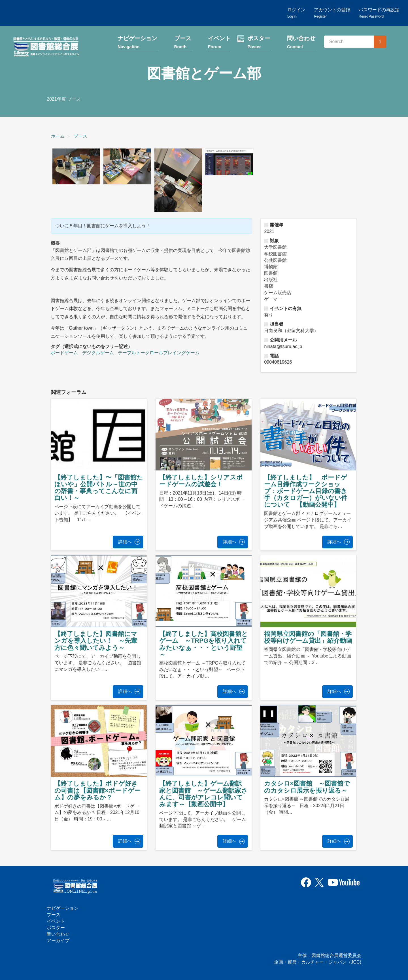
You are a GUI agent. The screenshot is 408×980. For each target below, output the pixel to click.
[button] (76, 167)
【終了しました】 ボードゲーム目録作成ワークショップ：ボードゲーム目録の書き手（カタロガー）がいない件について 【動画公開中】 (306, 491)
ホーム (58, 136)
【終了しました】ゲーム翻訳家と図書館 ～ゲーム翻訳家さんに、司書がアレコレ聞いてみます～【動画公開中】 (203, 794)
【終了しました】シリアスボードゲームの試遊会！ (201, 481)
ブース (183, 43)
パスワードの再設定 (379, 13)
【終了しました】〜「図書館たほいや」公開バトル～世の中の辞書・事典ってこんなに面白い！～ (99, 488)
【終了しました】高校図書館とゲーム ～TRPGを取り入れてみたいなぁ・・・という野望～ (204, 644)
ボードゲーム (64, 353)
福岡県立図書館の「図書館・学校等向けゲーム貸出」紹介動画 (308, 638)
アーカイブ (58, 941)
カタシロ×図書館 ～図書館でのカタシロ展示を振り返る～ (307, 787)
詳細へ (125, 542)
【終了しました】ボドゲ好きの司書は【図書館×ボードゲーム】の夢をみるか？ (97, 791)
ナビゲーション (137, 43)
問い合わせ (301, 43)
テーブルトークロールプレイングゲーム (159, 353)
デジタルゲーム (98, 353)
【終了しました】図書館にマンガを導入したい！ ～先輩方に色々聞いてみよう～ (96, 641)
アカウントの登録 (332, 13)
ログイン (296, 13)
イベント (219, 43)
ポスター (259, 43)
